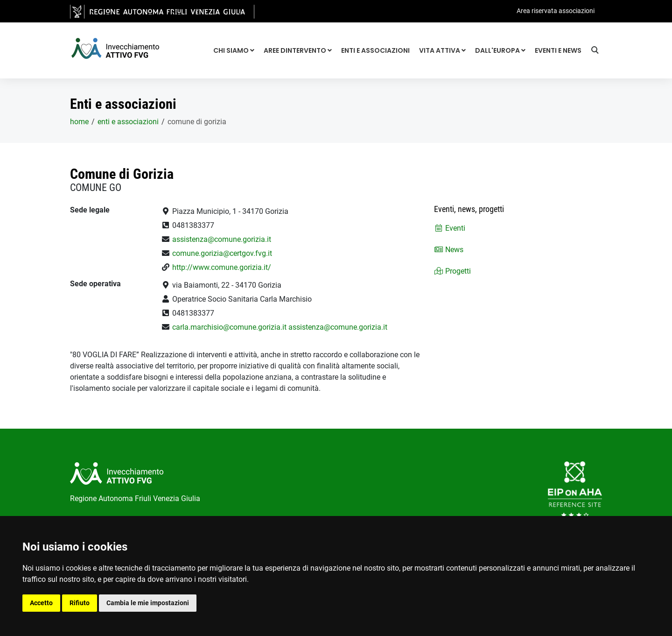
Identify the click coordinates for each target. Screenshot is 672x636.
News (449, 250)
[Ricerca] (596, 51)
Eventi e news (558, 50)
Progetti (452, 271)
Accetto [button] (41, 603)
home (79, 122)
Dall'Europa (500, 50)
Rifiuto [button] (80, 603)
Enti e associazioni (375, 50)
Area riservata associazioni (556, 11)
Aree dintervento (298, 50)
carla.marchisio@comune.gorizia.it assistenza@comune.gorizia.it (280, 327)
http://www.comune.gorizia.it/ (222, 267)
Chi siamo (234, 50)
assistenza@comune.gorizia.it (222, 239)
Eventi (450, 228)
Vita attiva (442, 50)
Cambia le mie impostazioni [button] (148, 603)
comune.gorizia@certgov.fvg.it (222, 253)
